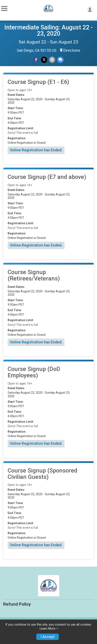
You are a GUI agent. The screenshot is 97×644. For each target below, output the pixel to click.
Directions (72, 50)
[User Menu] (90, 9)
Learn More (48, 629)
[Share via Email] (52, 60)
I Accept (48, 637)
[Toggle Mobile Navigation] (4, 9)
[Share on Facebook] (36, 60)
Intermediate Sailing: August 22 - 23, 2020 (49, 30)
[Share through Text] (60, 60)
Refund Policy (17, 604)
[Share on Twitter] (44, 60)
